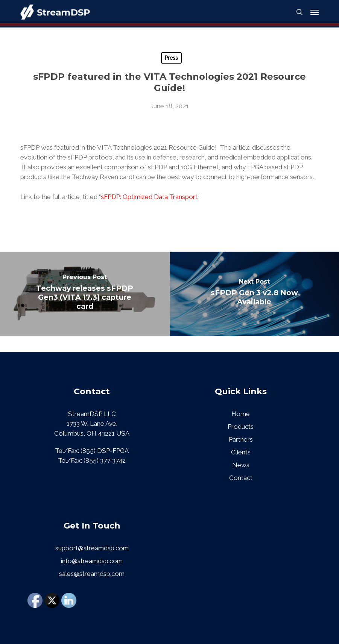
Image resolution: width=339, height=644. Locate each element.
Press (171, 58)
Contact (241, 478)
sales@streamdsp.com (92, 574)
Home (241, 414)
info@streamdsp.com (92, 561)
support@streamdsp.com (92, 548)
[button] (315, 12)
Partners (241, 439)
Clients (241, 452)
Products (241, 427)
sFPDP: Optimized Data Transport (149, 197)
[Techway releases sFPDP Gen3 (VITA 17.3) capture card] (85, 294)
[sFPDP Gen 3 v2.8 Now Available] (255, 294)
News (241, 465)
